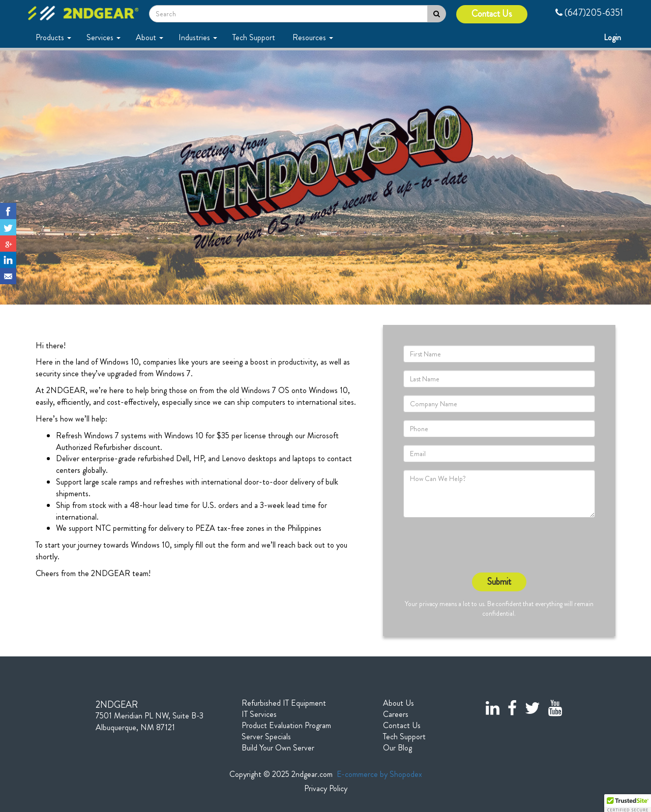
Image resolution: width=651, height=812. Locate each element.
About (150, 37)
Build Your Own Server (278, 748)
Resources (313, 37)
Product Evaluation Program (286, 726)
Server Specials (266, 737)
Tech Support (255, 37)
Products (53, 37)
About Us (398, 703)
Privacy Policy (326, 789)
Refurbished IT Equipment (284, 703)
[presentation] (481, 545)
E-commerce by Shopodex (379, 774)
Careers (396, 714)
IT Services (259, 714)
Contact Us (492, 14)
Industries (198, 37)
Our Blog (397, 748)
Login (613, 37)
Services (103, 37)
